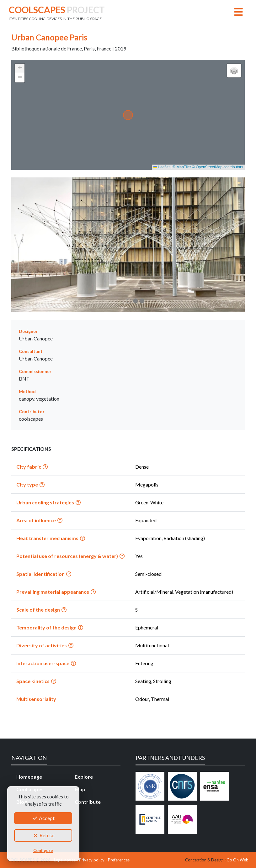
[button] (20, 68)
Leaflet (161, 167)
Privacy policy (92, 860)
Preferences (119, 860)
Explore (84, 777)
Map (80, 789)
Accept (43, 818)
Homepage (29, 777)
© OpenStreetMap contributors (218, 167)
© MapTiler (182, 167)
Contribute (88, 802)
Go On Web (237, 860)
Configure (43, 850)
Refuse (43, 835)
